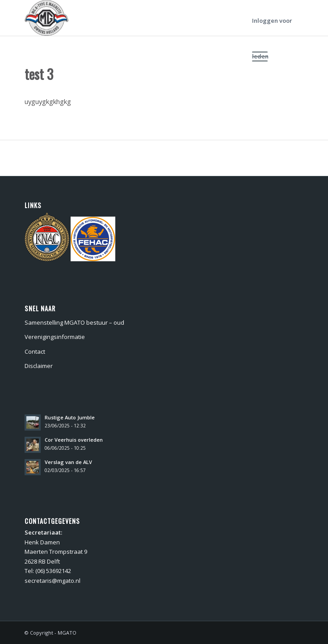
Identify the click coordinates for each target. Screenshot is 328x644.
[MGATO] (136, 18)
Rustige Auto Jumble (70, 417)
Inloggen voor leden (272, 27)
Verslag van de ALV (68, 462)
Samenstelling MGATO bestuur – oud (74, 322)
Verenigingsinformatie (55, 337)
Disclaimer (39, 366)
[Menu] (270, 56)
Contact (35, 351)
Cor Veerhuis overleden (74, 440)
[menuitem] (270, 56)
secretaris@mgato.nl (53, 581)
